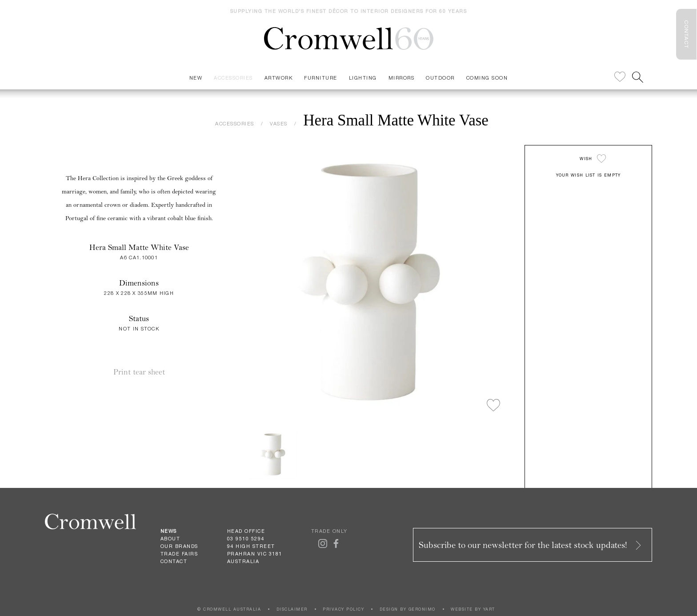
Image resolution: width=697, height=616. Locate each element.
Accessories (233, 78)
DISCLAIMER (292, 609)
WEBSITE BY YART (473, 609)
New (196, 78)
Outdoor (440, 78)
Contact (174, 561)
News (169, 531)
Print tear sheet (139, 372)
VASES (279, 123)
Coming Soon (487, 78)
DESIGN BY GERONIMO (408, 609)
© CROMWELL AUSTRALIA (229, 609)
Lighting (363, 78)
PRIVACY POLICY (343, 609)
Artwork (279, 78)
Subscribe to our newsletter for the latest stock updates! (531, 545)
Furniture (321, 78)
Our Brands (179, 546)
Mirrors (402, 78)
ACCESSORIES (235, 123)
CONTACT (686, 34)
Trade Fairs (179, 554)
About (170, 539)
